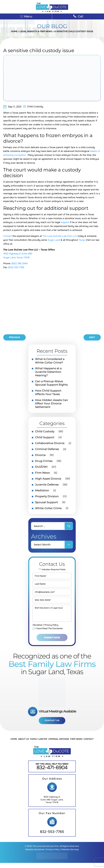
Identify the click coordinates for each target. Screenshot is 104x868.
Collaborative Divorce (50, 444)
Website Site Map (70, 855)
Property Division (47, 497)
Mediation (42, 491)
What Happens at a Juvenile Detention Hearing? (48, 372)
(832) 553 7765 (16, 268)
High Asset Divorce (48, 480)
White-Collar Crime (48, 509)
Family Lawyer (39, 744)
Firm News (42, 474)
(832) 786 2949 (20, 264)
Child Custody (35, 107)
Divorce (40, 456)
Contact (8, 236)
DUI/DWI (41, 468)
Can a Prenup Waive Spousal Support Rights (51, 383)
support (65, 222)
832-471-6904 (52, 773)
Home (14, 32)
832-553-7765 (52, 837)
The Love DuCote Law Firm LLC (60, 236)
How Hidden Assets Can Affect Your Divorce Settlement (52, 404)
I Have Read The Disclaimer (49, 633)
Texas (82, 240)
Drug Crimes (44, 462)
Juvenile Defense (47, 486)
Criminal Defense (47, 450)
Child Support (45, 438)
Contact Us (52, 726)
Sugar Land (54, 240)
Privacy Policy (52, 630)
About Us (23, 744)
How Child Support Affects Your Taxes (48, 393)
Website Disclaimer (35, 855)
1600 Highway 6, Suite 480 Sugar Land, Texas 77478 (52, 805)
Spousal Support (47, 503)
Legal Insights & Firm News (36, 32)
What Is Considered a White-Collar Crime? (50, 361)
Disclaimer (38, 630)
